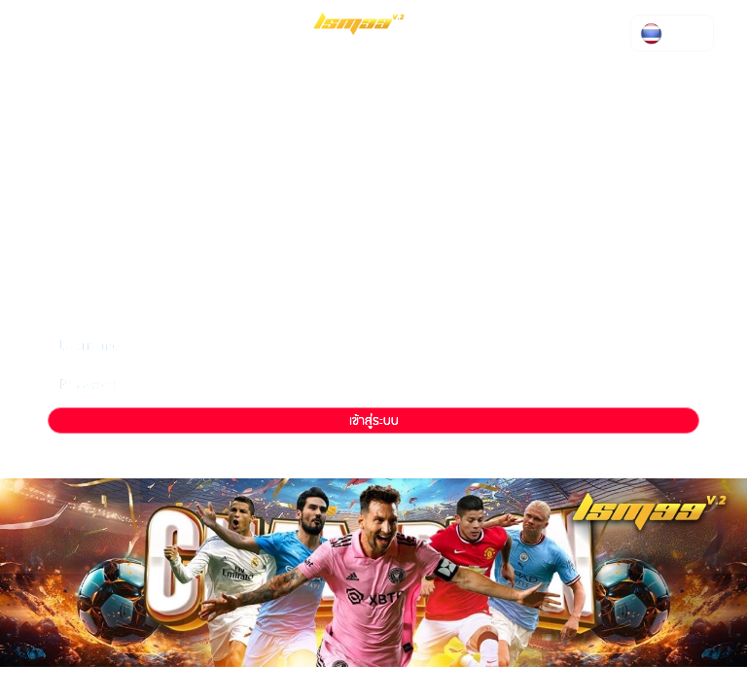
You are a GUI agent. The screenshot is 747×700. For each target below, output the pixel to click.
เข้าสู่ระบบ (374, 420)
